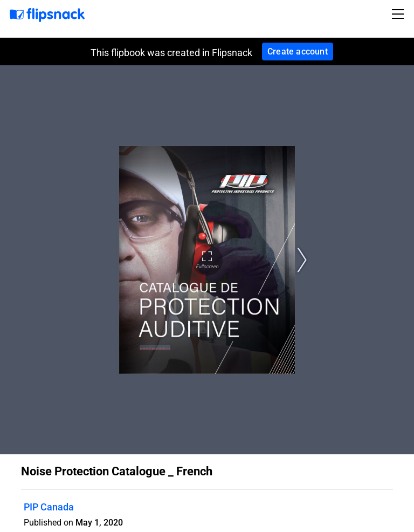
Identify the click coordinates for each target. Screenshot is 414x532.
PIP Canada (49, 507)
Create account (298, 52)
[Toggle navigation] (399, 14)
